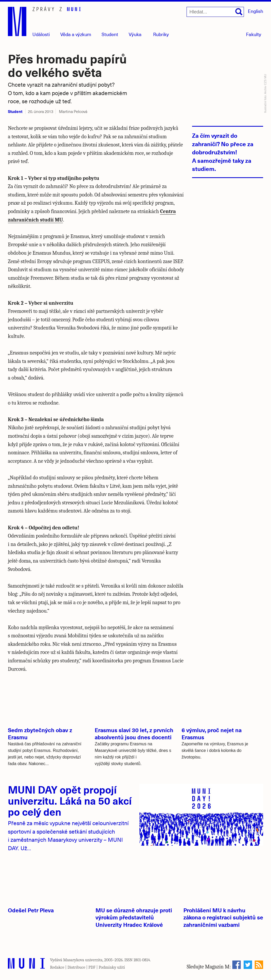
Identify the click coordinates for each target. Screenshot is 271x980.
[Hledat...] (215, 12)
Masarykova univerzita (83, 960)
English (255, 11)
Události (41, 34)
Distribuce (76, 967)
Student (110, 34)
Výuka (135, 34)
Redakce (57, 967)
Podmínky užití (112, 967)
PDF (92, 967)
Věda (76, 34)
